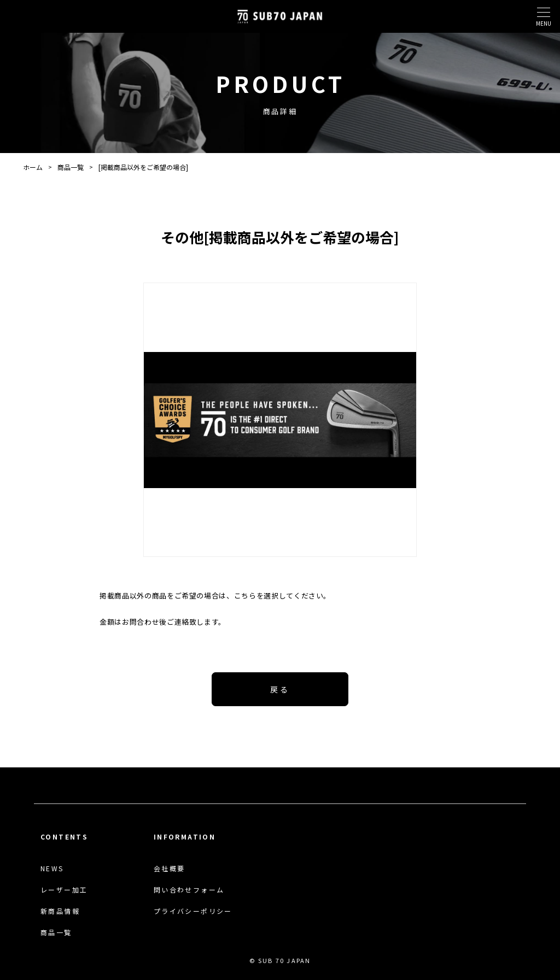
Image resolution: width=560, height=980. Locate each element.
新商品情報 (60, 911)
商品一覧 (71, 167)
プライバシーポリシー (193, 911)
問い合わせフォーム (189, 890)
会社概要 (170, 868)
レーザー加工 (64, 890)
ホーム (33, 167)
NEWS (52, 868)
